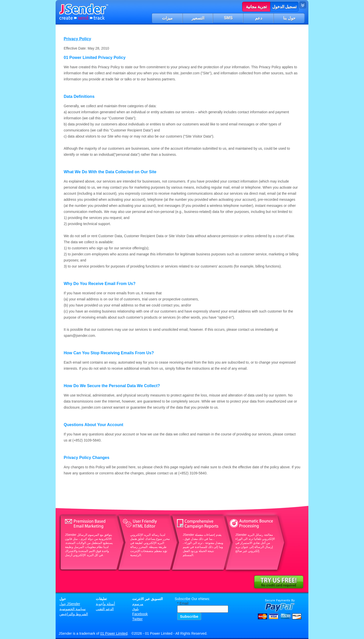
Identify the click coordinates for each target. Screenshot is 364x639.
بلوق (136, 609)
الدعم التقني (105, 609)
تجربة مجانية (256, 7)
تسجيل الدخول (284, 7)
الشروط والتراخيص (74, 614)
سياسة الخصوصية (73, 609)
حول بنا (289, 18)
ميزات (167, 18)
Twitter (137, 619)
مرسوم (138, 604)
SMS (228, 18)
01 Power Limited (114, 633)
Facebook (140, 614)
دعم (259, 18)
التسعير (198, 18)
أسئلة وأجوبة (105, 604)
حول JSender (70, 604)
